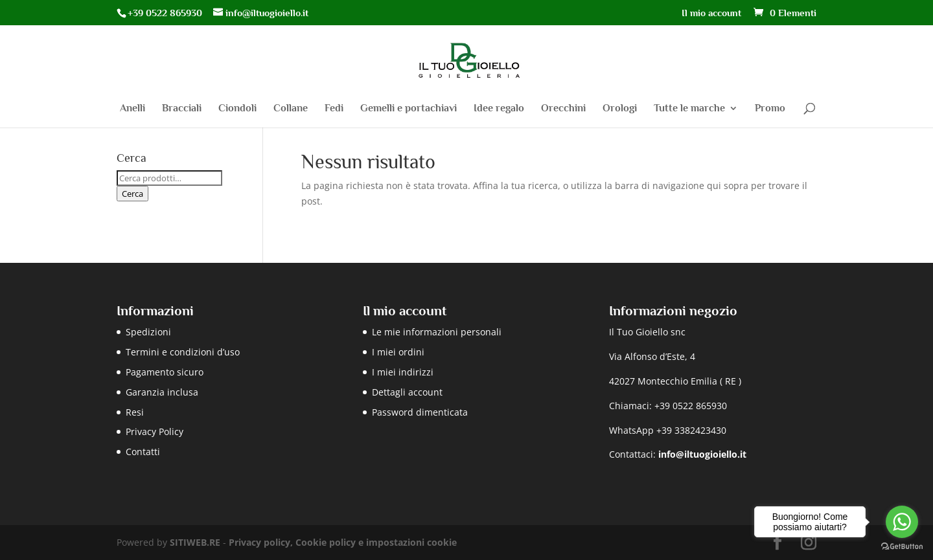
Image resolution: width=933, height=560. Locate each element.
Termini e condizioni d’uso (183, 352)
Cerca (132, 194)
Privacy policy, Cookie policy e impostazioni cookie (343, 542)
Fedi (334, 109)
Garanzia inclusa (162, 392)
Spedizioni (148, 332)
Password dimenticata (420, 412)
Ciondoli (237, 109)
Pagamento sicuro (165, 372)
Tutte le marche (689, 109)
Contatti (143, 452)
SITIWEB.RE (195, 542)
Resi (135, 412)
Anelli (132, 109)
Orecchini (563, 109)
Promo (770, 109)
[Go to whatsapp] (902, 522)
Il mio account (711, 13)
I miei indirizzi (403, 372)
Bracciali (182, 109)
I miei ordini (398, 352)
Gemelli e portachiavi (409, 109)
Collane (291, 109)
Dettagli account (407, 392)
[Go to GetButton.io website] (902, 547)
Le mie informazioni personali (437, 332)
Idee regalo (499, 109)
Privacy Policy (155, 431)
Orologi (620, 109)
